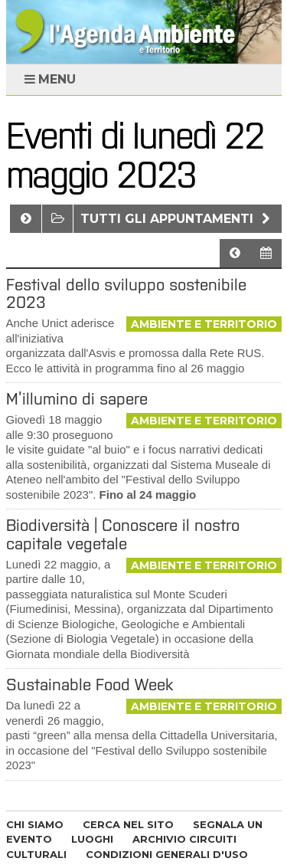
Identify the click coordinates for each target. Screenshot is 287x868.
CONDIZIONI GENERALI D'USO (167, 854)
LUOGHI (92, 839)
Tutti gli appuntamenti (177, 219)
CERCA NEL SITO (128, 824)
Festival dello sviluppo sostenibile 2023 (126, 293)
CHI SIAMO (35, 824)
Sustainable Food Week (90, 685)
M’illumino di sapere (77, 399)
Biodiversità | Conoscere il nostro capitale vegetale (123, 534)
